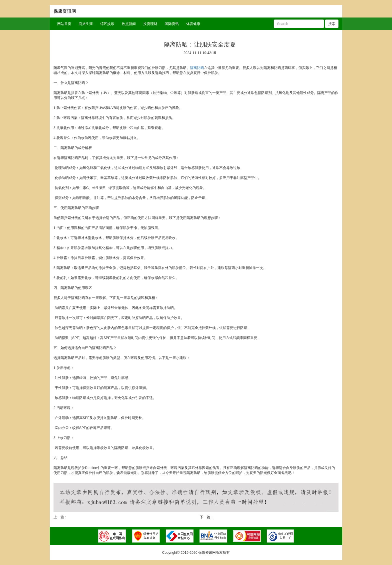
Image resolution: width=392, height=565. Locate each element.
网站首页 (64, 24)
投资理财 (150, 24)
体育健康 (193, 24)
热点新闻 (129, 24)
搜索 (332, 24)
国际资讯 (172, 24)
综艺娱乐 (107, 24)
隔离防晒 (197, 68)
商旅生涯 (86, 24)
